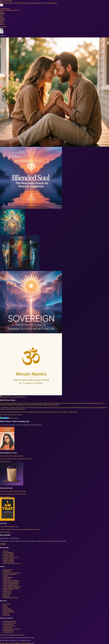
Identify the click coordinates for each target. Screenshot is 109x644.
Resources (6, 596)
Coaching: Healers (8, 559)
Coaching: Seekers (9, 554)
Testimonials (7, 615)
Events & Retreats (8, 562)
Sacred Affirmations (9, 612)
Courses (6, 607)
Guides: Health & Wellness (11, 584)
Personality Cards (8, 624)
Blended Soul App (8, 631)
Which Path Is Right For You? (12, 563)
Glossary (6, 576)
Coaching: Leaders (9, 556)
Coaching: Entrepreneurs (10, 557)
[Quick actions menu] (1, 29)
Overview (6, 551)
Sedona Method (8, 577)
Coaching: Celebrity (9, 560)
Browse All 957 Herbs (17, 635)
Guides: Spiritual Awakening (11, 581)
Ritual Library (7, 591)
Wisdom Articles (8, 570)
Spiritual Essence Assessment (12, 629)
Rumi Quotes (7, 594)
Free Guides (7, 604)
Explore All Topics (5, 635)
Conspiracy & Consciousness (12, 573)
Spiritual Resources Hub (10, 598)
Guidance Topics (8, 590)
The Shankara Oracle (9, 621)
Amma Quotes (7, 593)
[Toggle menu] (2, 32)
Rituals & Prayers (8, 610)
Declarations (7, 579)
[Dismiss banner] (2, 5)
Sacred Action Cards (9, 626)
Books (5, 606)
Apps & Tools (7, 609)
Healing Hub (7, 571)
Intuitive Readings (8, 552)
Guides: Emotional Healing (11, 582)
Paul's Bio (6, 613)
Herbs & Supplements (10, 574)
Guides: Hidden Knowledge (11, 588)
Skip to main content (6, 1)
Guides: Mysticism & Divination (12, 587)
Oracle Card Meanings (10, 623)
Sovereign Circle (8, 632)
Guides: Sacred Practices (10, 585)
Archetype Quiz (8, 627)
